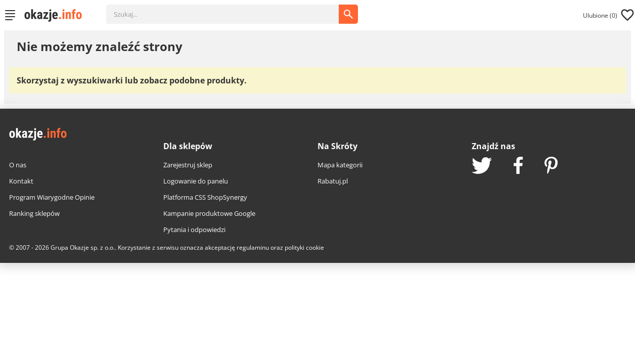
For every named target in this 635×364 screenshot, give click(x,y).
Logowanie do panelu (196, 181)
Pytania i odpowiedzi (194, 230)
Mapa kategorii (340, 165)
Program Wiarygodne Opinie (52, 197)
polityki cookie (304, 247)
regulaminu (253, 247)
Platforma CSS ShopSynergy (205, 197)
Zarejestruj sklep (188, 165)
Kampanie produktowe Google (209, 213)
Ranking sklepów (34, 213)
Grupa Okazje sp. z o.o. (83, 247)
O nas (18, 165)
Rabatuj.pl (333, 181)
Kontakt (21, 181)
